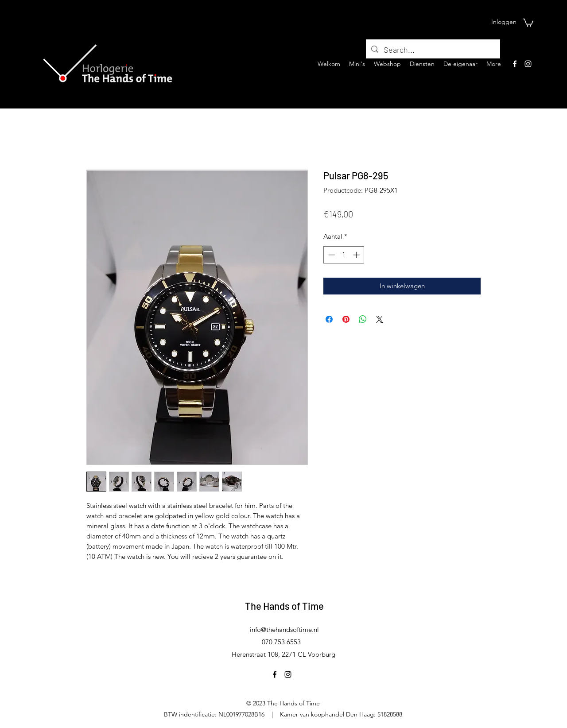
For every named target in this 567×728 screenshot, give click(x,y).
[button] (528, 22)
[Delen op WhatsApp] (363, 319)
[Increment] (357, 255)
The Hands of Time (284, 606)
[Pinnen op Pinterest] (346, 319)
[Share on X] (380, 319)
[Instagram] (528, 64)
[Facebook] (515, 64)
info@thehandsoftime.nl (284, 629)
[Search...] (433, 50)
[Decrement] (331, 255)
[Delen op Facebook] (329, 319)
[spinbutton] (344, 255)
